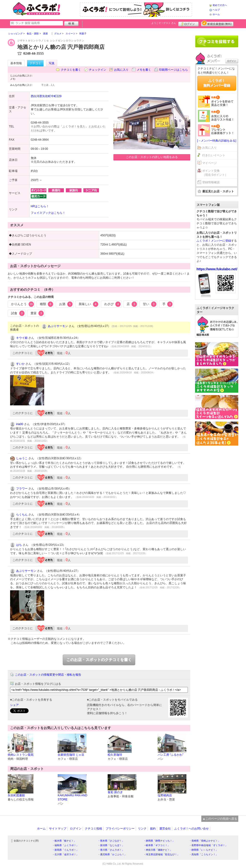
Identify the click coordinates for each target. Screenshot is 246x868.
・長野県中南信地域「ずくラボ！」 (208, 845)
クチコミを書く (71, 70)
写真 (52, 63)
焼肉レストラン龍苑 (21, 755)
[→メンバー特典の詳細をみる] (217, 141)
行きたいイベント (214, 155)
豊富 (37, 313)
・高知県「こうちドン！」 (203, 854)
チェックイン (98, 70)
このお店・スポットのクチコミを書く (99, 660)
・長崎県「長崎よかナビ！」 (205, 841)
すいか (20, 364)
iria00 (20, 424)
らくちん (22, 515)
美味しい (88, 304)
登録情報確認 (211, 182)
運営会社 (165, 829)
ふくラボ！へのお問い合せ (191, 829)
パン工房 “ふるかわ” (170, 755)
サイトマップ (58, 829)
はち (19, 545)
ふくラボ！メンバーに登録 (214, 241)
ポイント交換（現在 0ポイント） (215, 173)
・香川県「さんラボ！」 (111, 850)
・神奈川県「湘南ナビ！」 (158, 850)
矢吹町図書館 (16, 795)
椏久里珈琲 (115, 755)
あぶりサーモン (58, 326)
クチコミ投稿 (93, 829)
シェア (14, 705)
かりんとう (22, 304)
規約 (153, 829)
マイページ (209, 163)
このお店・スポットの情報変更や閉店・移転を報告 (48, 675)
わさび (113, 304)
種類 (47, 304)
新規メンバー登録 (217, 23)
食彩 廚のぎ (115, 792)
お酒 (66, 304)
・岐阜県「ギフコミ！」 (157, 845)
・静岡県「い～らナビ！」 (203, 850)
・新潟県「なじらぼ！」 (111, 845)
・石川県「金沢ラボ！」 (65, 854)
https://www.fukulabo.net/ (217, 269)
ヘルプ (216, 10)
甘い (150, 304)
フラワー (22, 489)
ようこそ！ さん (164, 23)
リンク (142, 829)
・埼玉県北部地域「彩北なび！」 (161, 854)
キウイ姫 (22, 338)
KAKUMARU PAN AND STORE (72, 797)
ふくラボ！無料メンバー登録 (217, 83)
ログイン (188, 23)
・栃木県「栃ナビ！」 (64, 841)
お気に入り (121, 70)
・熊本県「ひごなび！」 (111, 841)
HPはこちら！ (40, 206)
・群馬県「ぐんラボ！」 (65, 850)
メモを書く (144, 70)
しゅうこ (22, 458)
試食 (18, 313)
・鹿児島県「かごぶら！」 (112, 854)
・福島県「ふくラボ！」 (65, 845)
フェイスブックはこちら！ (48, 213)
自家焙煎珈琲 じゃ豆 (71, 755)
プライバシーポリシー (120, 829)
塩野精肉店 (165, 795)
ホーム (216, 14)
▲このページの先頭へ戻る (220, 819)
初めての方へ (220, 5)
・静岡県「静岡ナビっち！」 (159, 841)
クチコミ (35, 63)
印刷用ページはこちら (173, 70)
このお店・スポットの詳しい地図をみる (152, 157)
